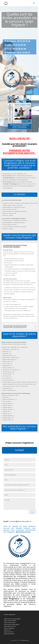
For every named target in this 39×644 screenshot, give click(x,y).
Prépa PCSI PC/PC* (9, 632)
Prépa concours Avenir (10, 622)
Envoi (32, 512)
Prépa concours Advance (10, 621)
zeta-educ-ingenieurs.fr (10, 615)
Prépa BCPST (7, 630)
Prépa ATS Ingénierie (9, 628)
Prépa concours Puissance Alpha (12, 619)
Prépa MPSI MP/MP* (9, 634)
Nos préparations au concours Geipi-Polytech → (20, 427)
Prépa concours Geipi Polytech (12, 624)
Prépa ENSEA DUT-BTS (10, 626)
